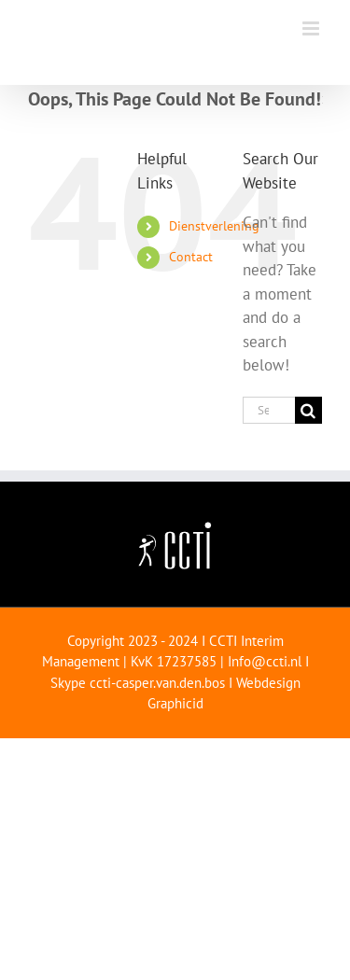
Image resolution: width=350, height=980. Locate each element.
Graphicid (175, 703)
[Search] (308, 410)
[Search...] (269, 410)
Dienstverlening (214, 226)
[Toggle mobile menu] (312, 28)
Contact (191, 257)
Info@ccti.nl (265, 661)
